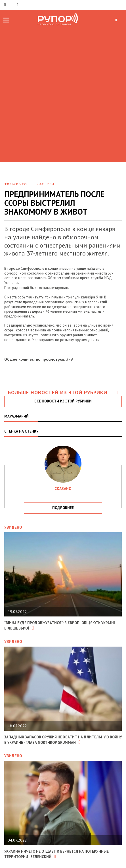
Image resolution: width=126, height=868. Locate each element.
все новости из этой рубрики (63, 401)
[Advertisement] (63, 94)
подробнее (63, 508)
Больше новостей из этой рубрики (63, 392)
